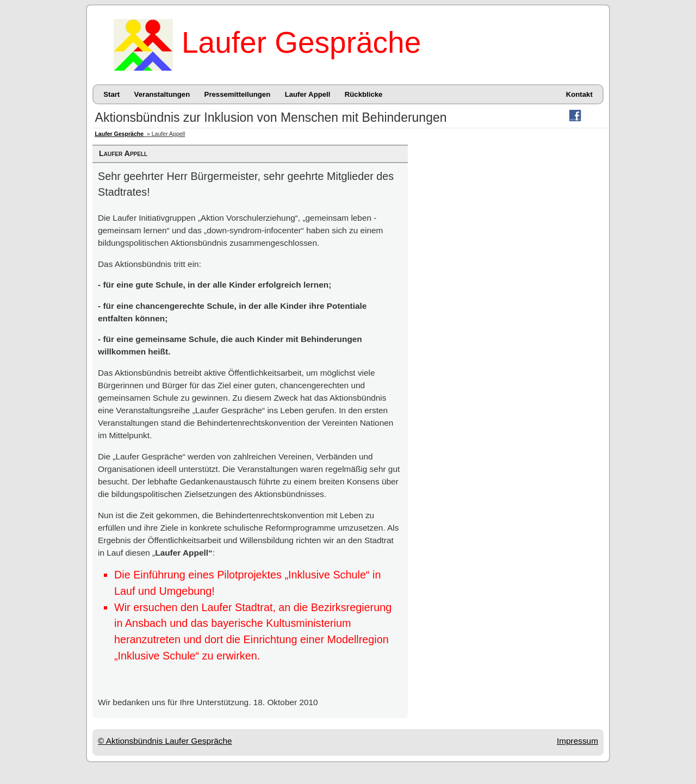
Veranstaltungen (162, 94)
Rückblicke (364, 94)
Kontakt (579, 94)
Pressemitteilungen (238, 94)
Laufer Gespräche (301, 42)
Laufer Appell (308, 94)
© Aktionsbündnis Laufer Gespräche (165, 741)
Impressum (577, 741)
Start (111, 94)
